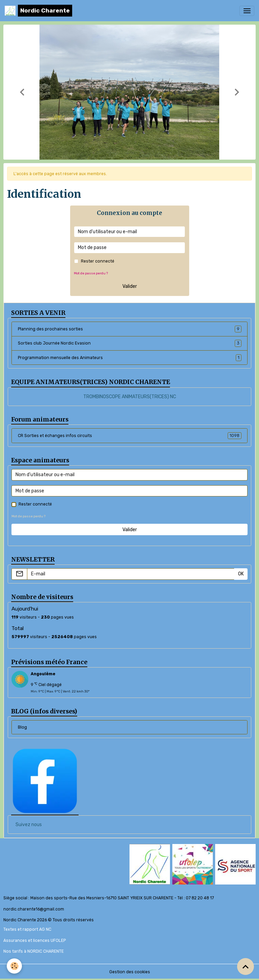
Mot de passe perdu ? (91, 273)
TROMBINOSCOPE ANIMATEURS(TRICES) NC (130, 397)
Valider (130, 286)
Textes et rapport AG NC (27, 929)
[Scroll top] (246, 967)
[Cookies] (14, 966)
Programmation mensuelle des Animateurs (130, 358)
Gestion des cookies (130, 972)
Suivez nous (29, 825)
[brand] (38, 11)
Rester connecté (98, 261)
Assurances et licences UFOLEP (35, 941)
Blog (22, 727)
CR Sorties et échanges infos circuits (130, 436)
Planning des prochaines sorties (130, 329)
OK (241, 574)
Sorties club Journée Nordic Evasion (130, 343)
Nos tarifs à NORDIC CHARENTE (34, 951)
